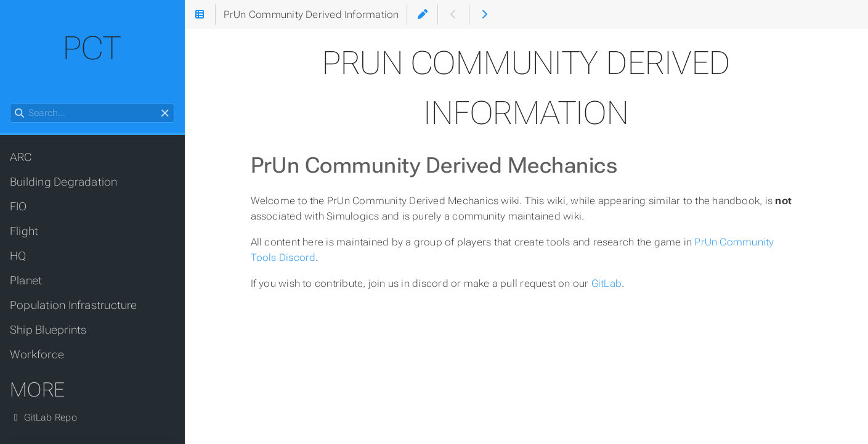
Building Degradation (64, 182)
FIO (18, 207)
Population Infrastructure (74, 305)
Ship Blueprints (48, 330)
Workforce (37, 355)
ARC (21, 157)
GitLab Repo (43, 417)
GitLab (606, 283)
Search (11, 103)
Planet (26, 281)
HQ (18, 256)
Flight (24, 231)
